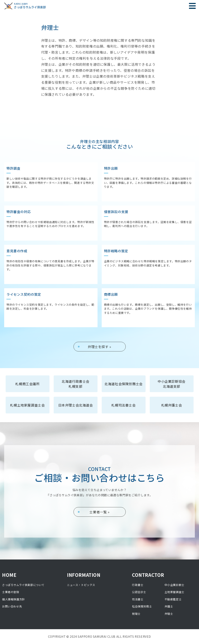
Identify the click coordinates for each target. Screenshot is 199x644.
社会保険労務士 (142, 606)
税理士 (136, 614)
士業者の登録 (11, 592)
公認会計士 (139, 592)
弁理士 (169, 614)
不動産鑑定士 (173, 599)
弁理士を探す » (99, 347)
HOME (9, 575)
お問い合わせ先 (12, 606)
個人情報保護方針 (13, 599)
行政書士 (138, 585)
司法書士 (138, 599)
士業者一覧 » (99, 512)
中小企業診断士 (174, 585)
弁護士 (169, 606)
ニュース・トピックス (81, 585)
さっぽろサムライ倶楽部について (23, 585)
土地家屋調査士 (174, 592)
